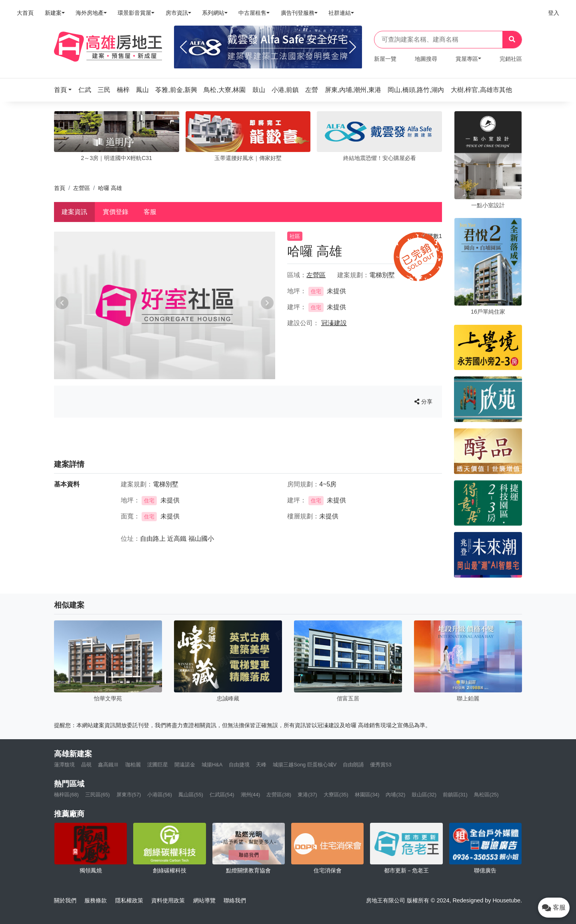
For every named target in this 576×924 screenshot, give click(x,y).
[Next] (353, 47)
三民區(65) (98, 795)
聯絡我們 (235, 900)
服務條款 (96, 900)
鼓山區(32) (424, 795)
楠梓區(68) (66, 795)
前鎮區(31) (455, 795)
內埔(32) (395, 795)
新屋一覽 (385, 59)
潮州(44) (251, 795)
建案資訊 (74, 212)
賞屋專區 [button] (467, 59)
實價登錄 (116, 212)
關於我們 (65, 900)
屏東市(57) (129, 795)
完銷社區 (511, 59)
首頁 (60, 188)
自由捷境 (239, 765)
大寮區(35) (336, 795)
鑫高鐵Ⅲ (108, 765)
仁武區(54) (222, 795)
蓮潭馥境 (64, 765)
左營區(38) (279, 795)
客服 (150, 212)
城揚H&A (212, 765)
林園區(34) (367, 795)
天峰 (261, 765)
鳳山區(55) (191, 795)
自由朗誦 (353, 765)
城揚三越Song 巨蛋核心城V (305, 765)
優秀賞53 (381, 765)
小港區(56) (160, 795)
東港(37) (307, 795)
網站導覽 (204, 900)
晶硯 (86, 765)
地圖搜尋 (426, 59)
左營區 (82, 188)
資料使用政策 (168, 900)
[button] (65, 90)
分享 (423, 402)
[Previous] (183, 47)
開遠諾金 (185, 765)
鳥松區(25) (486, 795)
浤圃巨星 (158, 765)
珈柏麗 (133, 765)
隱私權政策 (129, 900)
